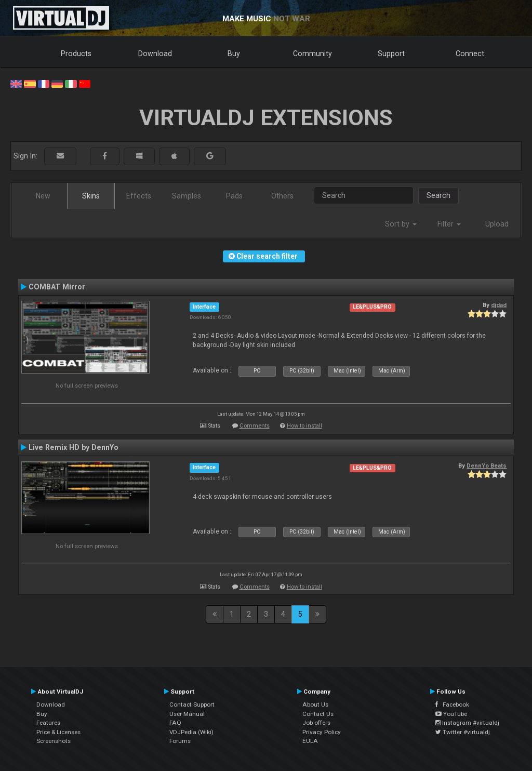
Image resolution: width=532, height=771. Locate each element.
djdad (499, 305)
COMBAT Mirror (57, 287)
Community (312, 54)
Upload (497, 224)
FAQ (175, 723)
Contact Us (318, 714)
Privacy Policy (322, 732)
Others (282, 196)
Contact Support (192, 704)
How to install (304, 426)
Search (438, 195)
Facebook (452, 704)
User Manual (187, 714)
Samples (187, 196)
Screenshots (54, 741)
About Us (315, 704)
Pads (234, 196)
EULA (310, 741)
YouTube (451, 714)
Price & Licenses (58, 732)
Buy (234, 54)
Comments (255, 426)
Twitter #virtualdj (463, 732)
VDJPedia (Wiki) (191, 732)
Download (155, 54)
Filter (449, 224)
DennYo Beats (487, 466)
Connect (470, 54)
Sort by (401, 224)
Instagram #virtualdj (467, 723)
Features (48, 723)
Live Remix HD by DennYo (74, 447)
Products (76, 54)
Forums (180, 741)
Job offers (316, 723)
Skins (91, 196)
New (43, 196)
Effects (139, 196)
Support (391, 54)
